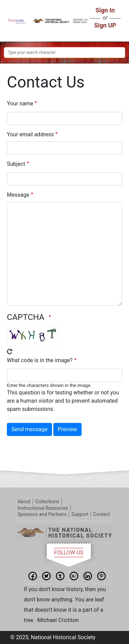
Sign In (105, 10)
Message (18, 195)
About (24, 502)
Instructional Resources (43, 508)
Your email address (30, 134)
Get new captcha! (10, 352)
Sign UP (105, 25)
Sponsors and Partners (42, 514)
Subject (16, 164)
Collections (47, 502)
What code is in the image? (40, 360)
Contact (102, 514)
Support (80, 514)
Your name (20, 103)
